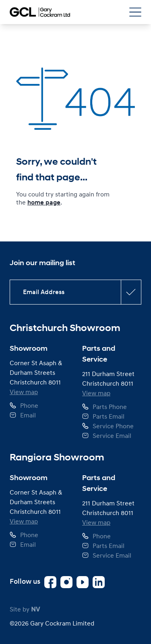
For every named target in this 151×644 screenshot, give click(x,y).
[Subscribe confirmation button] (131, 292)
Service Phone (113, 426)
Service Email (112, 435)
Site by (25, 609)
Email (28, 415)
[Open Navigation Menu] (135, 12)
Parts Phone (110, 407)
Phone (29, 405)
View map (24, 392)
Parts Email (109, 416)
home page (44, 202)
